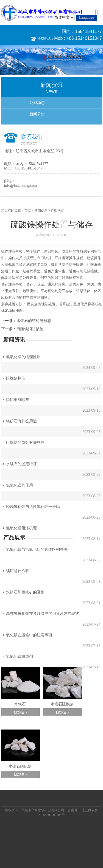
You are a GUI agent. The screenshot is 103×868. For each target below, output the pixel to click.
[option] (51, 60)
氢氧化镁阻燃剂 (20, 656)
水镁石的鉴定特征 (21, 464)
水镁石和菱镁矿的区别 (25, 592)
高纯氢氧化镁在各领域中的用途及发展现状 (43, 614)
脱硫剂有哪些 (18, 400)
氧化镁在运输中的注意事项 (29, 635)
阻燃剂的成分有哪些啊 (25, 443)
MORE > (20, 713)
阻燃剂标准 (16, 378)
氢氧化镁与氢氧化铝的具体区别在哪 (37, 549)
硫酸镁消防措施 (30, 329)
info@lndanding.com (20, 186)
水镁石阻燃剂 (62, 704)
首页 (27, 211)
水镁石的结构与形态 (34, 321)
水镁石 (20, 704)
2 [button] (54, 68)
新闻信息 (41, 211)
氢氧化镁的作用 (20, 485)
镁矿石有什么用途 (21, 421)
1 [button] (49, 68)
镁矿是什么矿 (18, 571)
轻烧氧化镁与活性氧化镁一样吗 (33, 507)
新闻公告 (37, 114)
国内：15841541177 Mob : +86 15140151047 (78, 35)
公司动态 (37, 103)
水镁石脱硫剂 (20, 766)
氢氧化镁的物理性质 (23, 357)
